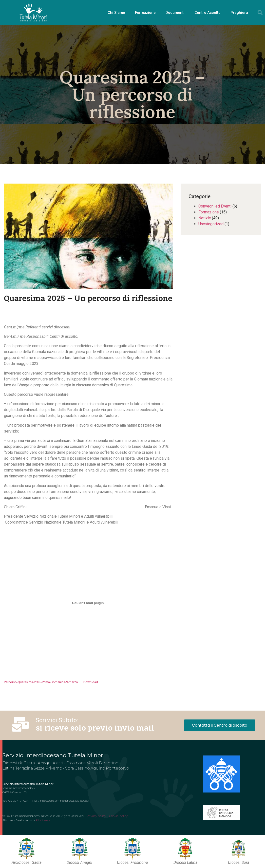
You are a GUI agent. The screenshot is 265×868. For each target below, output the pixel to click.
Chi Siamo (116, 13)
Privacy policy (96, 816)
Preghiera (239, 13)
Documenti (175, 13)
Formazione (145, 13)
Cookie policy (118, 816)
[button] (260, 13)
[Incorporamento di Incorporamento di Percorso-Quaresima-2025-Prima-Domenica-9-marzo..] (88, 603)
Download (91, 682)
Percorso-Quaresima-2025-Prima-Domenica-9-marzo (41, 682)
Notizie (205, 218)
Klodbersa (43, 820)
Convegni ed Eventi (215, 206)
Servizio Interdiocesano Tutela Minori (54, 755)
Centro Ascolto (208, 13)
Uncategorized (211, 224)
